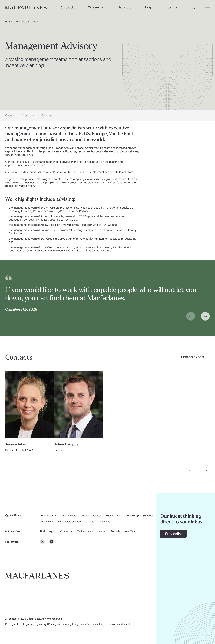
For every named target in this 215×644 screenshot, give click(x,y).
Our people (67, 7)
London (102, 532)
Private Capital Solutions (140, 516)
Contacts (47, 115)
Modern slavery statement (115, 624)
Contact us (66, 532)
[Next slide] (205, 316)
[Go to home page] (37, 576)
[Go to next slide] (205, 470)
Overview (11, 115)
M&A (35, 22)
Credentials (29, 115)
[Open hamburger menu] (207, 9)
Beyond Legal (114, 516)
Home (9, 22)
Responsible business (69, 522)
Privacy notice (14, 624)
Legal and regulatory (35, 624)
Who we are (124, 7)
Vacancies (104, 522)
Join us (90, 522)
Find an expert (48, 532)
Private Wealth (69, 516)
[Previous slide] (191, 316)
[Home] (26, 8)
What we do (22, 22)
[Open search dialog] (193, 9)
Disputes (96, 516)
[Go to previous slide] (191, 470)
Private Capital (48, 516)
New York (130, 532)
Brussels (115, 532)
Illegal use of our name (86, 624)
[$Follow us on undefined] (42, 542)
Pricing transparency (60, 624)
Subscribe (174, 534)
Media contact (85, 532)
